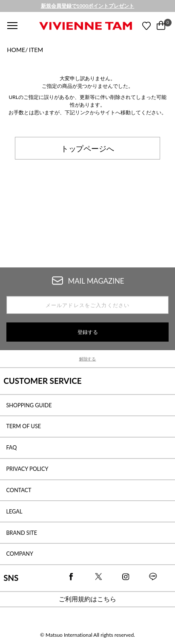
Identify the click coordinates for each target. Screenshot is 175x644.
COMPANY (20, 554)
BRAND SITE (22, 533)
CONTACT (19, 490)
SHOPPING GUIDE (29, 405)
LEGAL (14, 511)
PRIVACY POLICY (27, 469)
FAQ (11, 447)
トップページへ (88, 148)
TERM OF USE (23, 426)
